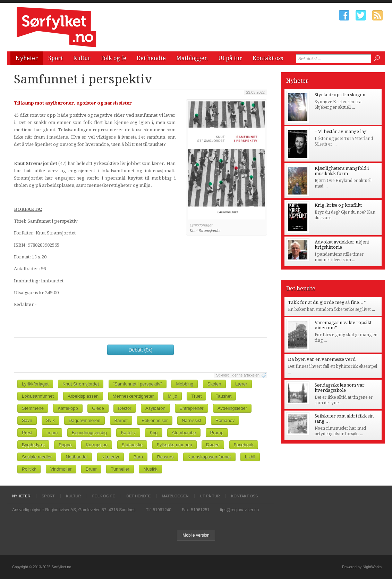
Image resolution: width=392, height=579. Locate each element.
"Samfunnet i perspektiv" (138, 384)
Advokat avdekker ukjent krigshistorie (342, 245)
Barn (138, 457)
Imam (52, 433)
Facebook (244, 445)
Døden (213, 445)
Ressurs (165, 457)
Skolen (214, 384)
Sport (56, 58)
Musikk (150, 469)
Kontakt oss (268, 58)
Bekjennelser (155, 420)
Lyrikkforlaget (35, 384)
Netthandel (76, 457)
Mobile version (196, 535)
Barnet (121, 420)
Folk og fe (114, 58)
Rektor (125, 408)
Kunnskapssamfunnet (209, 457)
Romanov (225, 420)
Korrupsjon (97, 445)
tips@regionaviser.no (239, 510)
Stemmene (33, 408)
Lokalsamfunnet (38, 396)
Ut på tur (230, 58)
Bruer (91, 469)
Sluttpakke (132, 445)
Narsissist (191, 420)
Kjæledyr (110, 457)
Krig (154, 433)
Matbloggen (192, 58)
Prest (27, 433)
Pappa (65, 445)
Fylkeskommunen (174, 445)
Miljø (173, 396)
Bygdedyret (33, 445)
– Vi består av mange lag (341, 131)
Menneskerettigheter (133, 396)
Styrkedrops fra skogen (340, 95)
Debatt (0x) (140, 350)
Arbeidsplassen (83, 396)
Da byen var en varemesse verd (322, 359)
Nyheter (27, 58)
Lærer (241, 384)
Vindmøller (61, 469)
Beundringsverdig (89, 433)
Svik (50, 420)
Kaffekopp (68, 408)
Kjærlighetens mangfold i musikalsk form (342, 171)
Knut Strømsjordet (81, 384)
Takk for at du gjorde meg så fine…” (327, 302)
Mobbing (185, 384)
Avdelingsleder (232, 408)
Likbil (250, 457)
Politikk (29, 469)
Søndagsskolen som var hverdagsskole (340, 388)
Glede (98, 408)
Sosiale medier (37, 457)
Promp (217, 433)
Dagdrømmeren (84, 420)
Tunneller (120, 469)
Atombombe (184, 433)
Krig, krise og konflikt (338, 205)
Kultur (82, 58)
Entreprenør (191, 408)
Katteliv (128, 433)
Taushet (224, 396)
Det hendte (151, 58)
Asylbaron (155, 408)
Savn (27, 420)
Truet (196, 396)
